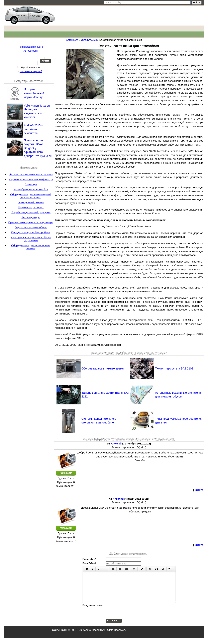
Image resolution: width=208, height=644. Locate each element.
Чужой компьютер (31, 68)
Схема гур (31, 184)
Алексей (116, 444)
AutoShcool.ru (94, 636)
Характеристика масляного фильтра (31, 179)
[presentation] (136, 617)
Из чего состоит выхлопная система (31, 174)
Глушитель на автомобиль (31, 227)
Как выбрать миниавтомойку (31, 189)
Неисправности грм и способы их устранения (31, 239)
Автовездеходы (31, 217)
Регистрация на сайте (31, 47)
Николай (118, 499)
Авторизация (31, 51)
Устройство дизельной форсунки (31, 212)
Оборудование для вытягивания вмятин (31, 247)
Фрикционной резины (31, 202)
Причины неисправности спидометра (31, 222)
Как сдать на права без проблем (31, 232)
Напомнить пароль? (31, 71)
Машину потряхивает (31, 207)
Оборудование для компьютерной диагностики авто (31, 196)
